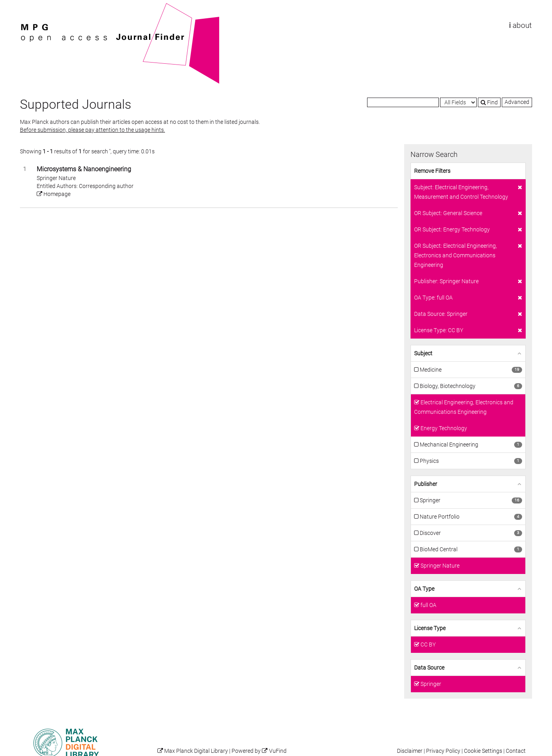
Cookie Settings (483, 751)
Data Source (429, 668)
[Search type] (458, 102)
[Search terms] (403, 102)
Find (489, 102)
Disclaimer (410, 751)
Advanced (517, 102)
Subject (423, 353)
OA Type (424, 589)
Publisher (426, 484)
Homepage (54, 194)
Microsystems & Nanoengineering (84, 169)
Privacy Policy (443, 751)
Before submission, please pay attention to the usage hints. (92, 130)
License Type (430, 628)
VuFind (32, 7)
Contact (516, 751)
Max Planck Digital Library (196, 751)
